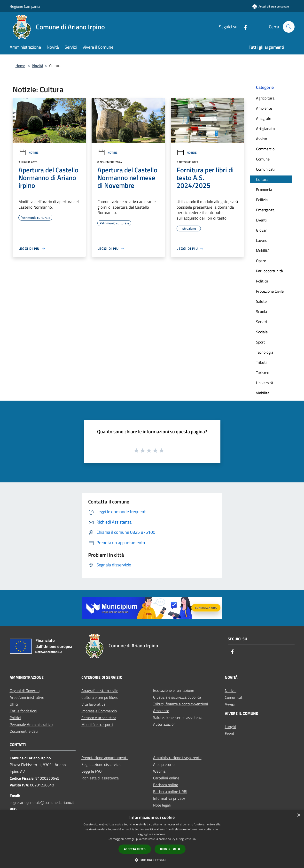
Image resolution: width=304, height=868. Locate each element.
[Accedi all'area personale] (271, 6)
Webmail (160, 771)
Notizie (28, 153)
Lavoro (262, 240)
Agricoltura (265, 98)
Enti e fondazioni (23, 711)
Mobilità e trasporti (97, 724)
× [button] (299, 815)
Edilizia (262, 200)
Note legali (162, 805)
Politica (262, 281)
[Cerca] (289, 27)
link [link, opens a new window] (194, 839)
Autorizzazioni (165, 724)
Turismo (263, 373)
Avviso (261, 139)
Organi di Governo (25, 691)
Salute (261, 301)
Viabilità (263, 393)
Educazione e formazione (174, 690)
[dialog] (152, 839)
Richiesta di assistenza (100, 778)
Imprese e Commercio (99, 711)
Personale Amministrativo (31, 724)
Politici (15, 718)
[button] (152, 860)
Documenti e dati (24, 731)
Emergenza (265, 210)
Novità (38, 66)
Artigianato (265, 129)
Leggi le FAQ (92, 771)
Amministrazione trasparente (177, 758)
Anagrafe (264, 118)
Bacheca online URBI (170, 792)
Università (265, 383)
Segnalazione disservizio (101, 764)
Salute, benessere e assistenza (178, 717)
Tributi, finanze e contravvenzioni (181, 704)
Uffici (14, 704)
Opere (261, 261)
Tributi (261, 362)
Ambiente (264, 108)
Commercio (265, 149)
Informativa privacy (169, 798)
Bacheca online (166, 785)
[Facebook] (243, 27)
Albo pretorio (164, 764)
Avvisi (230, 704)
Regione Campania (25, 6)
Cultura (262, 179)
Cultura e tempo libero (100, 697)
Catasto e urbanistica (99, 718)
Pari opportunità (269, 271)
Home (20, 66)
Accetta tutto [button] (135, 849)
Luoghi (230, 727)
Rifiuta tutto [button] (170, 849)
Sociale (262, 332)
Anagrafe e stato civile (100, 691)
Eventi (261, 220)
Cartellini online (166, 778)
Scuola (261, 312)
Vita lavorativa (93, 704)
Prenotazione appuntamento (105, 758)
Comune (263, 159)
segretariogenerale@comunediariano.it (42, 802)
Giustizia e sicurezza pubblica (177, 697)
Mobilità (263, 251)
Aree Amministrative (27, 697)
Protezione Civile (270, 291)
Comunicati (265, 169)
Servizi (262, 322)
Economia (264, 190)
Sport (261, 342)
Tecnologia (265, 352)
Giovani (262, 230)
